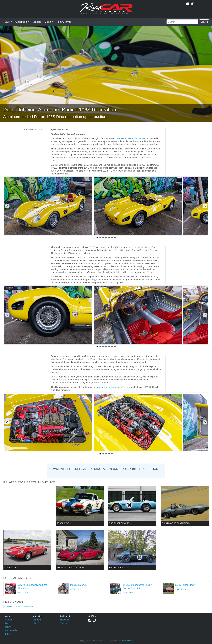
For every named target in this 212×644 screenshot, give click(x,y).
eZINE (36, 623)
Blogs (8, 634)
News (8, 627)
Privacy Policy (127, 640)
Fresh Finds (11, 630)
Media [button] (48, 22)
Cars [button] (7, 22)
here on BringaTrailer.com (109, 387)
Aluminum (8, 607)
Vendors (37, 22)
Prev (7, 206)
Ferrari (17, 607)
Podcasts (65, 620)
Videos (64, 623)
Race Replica (28, 607)
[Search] (182, 22)
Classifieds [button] (21, 22)
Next (205, 206)
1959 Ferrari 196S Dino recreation (132, 138)
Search (204, 22)
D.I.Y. (8, 623)
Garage (9, 620)
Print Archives (64, 22)
